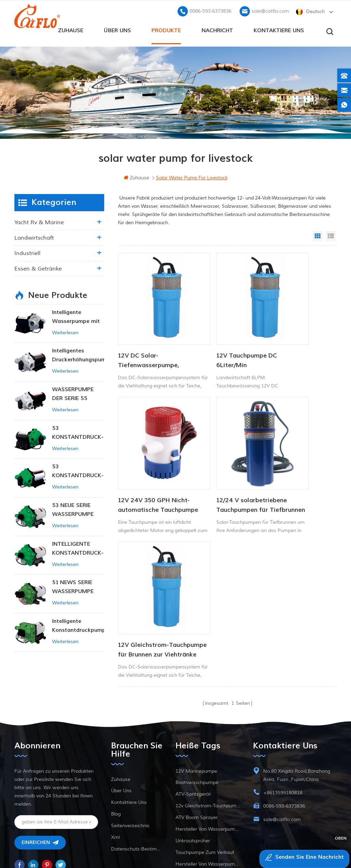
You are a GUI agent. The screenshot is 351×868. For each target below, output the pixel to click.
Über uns (117, 28)
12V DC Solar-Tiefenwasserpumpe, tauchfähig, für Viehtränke (149, 335)
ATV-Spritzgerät (193, 737)
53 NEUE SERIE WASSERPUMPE (73, 508)
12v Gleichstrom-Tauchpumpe (208, 748)
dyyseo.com (307, 846)
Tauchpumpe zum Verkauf (205, 795)
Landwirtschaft (34, 236)
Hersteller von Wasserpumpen (208, 771)
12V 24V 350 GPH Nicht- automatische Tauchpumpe (295, 335)
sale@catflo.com (270, 9)
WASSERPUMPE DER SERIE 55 (73, 392)
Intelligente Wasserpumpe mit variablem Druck (76, 315)
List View (331, 234)
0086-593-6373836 (210, 9)
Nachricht (217, 28)
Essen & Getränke (38, 267)
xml (115, 780)
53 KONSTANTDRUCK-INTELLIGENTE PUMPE (78, 431)
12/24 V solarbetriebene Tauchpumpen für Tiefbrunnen (144, 454)
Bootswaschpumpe (197, 725)
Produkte (166, 28)
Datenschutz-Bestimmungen (137, 791)
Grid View (318, 234)
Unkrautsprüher (193, 783)
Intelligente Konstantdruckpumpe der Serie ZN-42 (78, 624)
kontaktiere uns (279, 28)
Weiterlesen (65, 331)
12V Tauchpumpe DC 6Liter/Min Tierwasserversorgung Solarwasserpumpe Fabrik (225, 335)
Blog (116, 756)
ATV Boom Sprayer (197, 760)
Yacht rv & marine (39, 220)
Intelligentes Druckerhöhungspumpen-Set (78, 354)
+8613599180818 (283, 735)
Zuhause (71, 28)
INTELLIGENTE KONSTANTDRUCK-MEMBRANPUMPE (78, 547)
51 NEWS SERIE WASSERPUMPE (73, 585)
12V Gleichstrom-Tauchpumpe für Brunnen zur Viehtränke (217, 454)
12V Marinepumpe (196, 714)
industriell (27, 251)
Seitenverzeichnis (130, 768)
